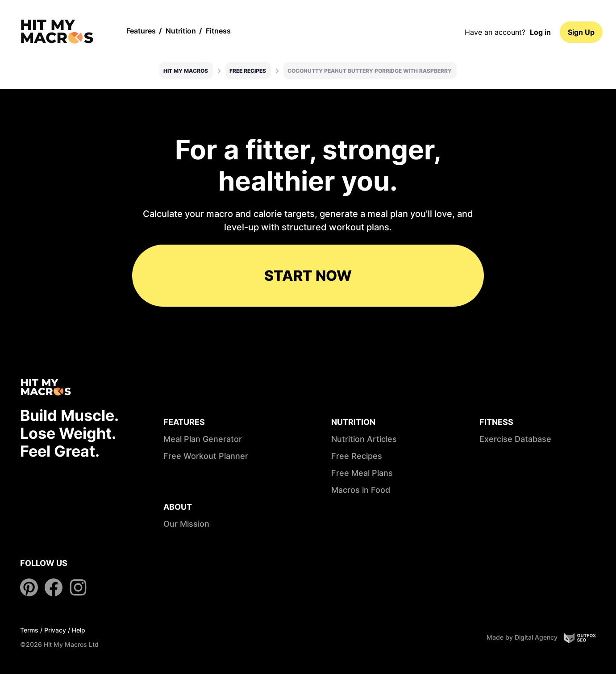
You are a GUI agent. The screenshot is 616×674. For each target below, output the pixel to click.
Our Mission (186, 524)
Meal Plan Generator (203, 439)
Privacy (55, 630)
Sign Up (581, 32)
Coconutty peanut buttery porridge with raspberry (370, 71)
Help (79, 630)
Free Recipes (248, 71)
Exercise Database (515, 439)
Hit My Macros (186, 71)
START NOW (308, 276)
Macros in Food (361, 490)
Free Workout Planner (206, 456)
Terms (29, 630)
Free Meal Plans (362, 473)
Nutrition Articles (364, 439)
